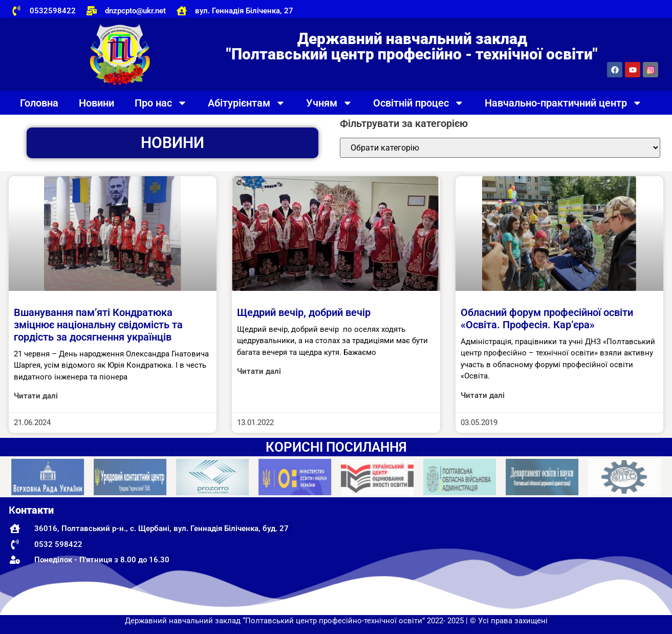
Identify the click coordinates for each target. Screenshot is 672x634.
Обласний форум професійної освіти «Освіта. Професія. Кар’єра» (547, 319)
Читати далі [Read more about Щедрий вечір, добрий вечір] (259, 371)
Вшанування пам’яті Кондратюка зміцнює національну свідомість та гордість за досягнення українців (98, 325)
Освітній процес (419, 103)
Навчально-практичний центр (563, 103)
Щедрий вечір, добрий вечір (304, 312)
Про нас (161, 103)
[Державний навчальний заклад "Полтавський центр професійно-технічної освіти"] (558, 556)
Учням (329, 103)
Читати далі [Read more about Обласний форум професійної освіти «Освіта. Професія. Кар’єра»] (483, 395)
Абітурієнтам (247, 103)
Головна (39, 103)
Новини (96, 103)
